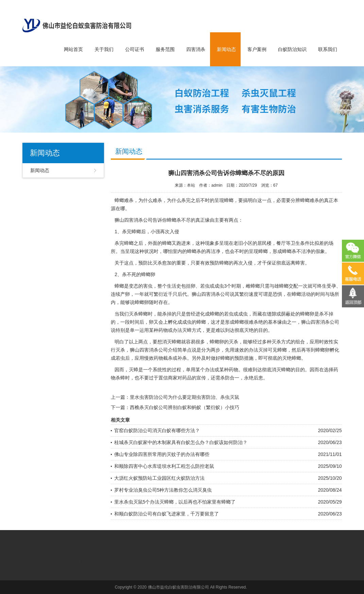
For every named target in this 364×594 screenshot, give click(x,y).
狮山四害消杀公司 (134, 220)
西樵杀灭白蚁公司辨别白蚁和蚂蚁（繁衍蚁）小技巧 (185, 407)
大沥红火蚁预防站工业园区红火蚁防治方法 (159, 478)
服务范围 (165, 49)
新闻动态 (226, 49)
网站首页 (73, 49)
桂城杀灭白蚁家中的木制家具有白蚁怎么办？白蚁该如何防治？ (181, 442)
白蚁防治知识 (292, 49)
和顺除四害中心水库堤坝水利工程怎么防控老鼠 (164, 466)
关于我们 (104, 49)
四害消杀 (196, 49)
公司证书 (135, 49)
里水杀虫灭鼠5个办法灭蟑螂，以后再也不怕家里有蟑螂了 (175, 502)
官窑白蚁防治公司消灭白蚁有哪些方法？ (157, 430)
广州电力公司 (65, 572)
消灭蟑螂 (281, 370)
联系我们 (328, 49)
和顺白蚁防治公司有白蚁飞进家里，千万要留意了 (167, 514)
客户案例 (257, 49)
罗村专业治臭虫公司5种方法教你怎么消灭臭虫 (163, 490)
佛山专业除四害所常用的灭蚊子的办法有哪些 (162, 454)
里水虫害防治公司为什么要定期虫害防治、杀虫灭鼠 (185, 397)
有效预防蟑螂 (214, 263)
